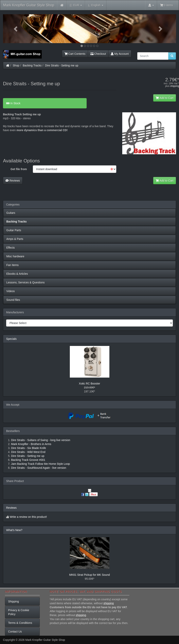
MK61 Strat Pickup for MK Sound (89, 575)
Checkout (98, 54)
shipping (175, 86)
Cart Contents (75, 54)
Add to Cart (165, 98)
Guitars (11, 213)
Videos (11, 291)
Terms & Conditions (20, 623)
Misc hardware (15, 256)
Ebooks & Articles (17, 274)
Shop (16, 65)
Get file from (19, 169)
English (96, 5)
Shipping (14, 601)
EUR (76, 5)
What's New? (14, 530)
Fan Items (12, 265)
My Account (120, 54)
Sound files (13, 300)
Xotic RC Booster (89, 384)
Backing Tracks (32, 65)
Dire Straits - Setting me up (62, 65)
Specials (11, 339)
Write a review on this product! (28, 517)
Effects (11, 248)
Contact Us (15, 632)
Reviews (13, 181)
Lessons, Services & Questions (26, 282)
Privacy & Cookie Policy (19, 612)
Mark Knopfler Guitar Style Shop (29, 5)
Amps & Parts (15, 239)
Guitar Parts (14, 230)
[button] (16, 29)
